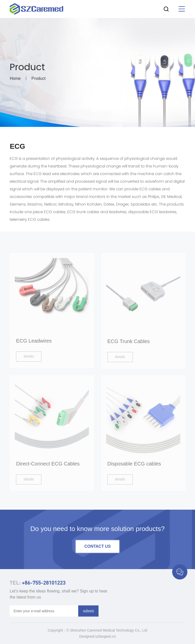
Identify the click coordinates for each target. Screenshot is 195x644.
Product (38, 79)
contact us (97, 546)
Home (15, 79)
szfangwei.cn (105, 636)
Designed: (87, 636)
